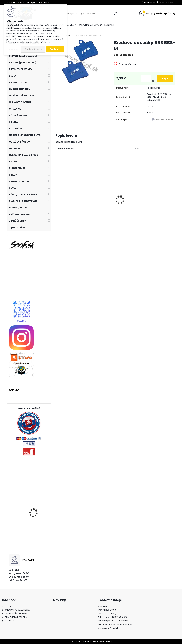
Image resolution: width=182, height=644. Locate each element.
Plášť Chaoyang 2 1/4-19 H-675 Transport (161, 211)
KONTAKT (109, 25)
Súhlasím (55, 49)
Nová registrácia (167, 2)
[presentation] (57, 195)
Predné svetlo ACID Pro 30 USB (70, 206)
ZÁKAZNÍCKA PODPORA (91, 25)
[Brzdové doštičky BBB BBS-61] (80, 61)
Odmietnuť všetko (33, 49)
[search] (116, 13)
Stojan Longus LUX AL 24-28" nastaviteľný (99, 214)
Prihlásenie (150, 2)
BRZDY (68, 35)
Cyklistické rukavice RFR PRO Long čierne (37, 484)
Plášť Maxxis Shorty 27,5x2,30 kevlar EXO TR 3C (36, 512)
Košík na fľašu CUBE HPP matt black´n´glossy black (129, 208)
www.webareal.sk (102, 641)
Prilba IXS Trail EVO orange (34, 536)
